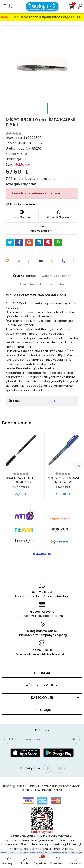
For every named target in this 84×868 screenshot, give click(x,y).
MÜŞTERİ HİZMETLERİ (42, 685)
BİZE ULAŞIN (42, 710)
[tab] (25, 276)
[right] (79, 466)
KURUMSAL (42, 673)
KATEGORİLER (42, 698)
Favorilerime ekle (20, 204)
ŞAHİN (52, 401)
